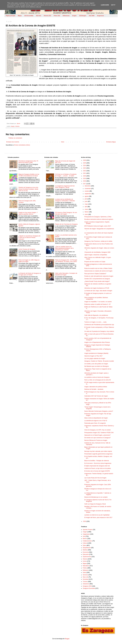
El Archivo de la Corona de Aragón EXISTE (97, 471)
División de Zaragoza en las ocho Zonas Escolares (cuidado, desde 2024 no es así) (28, 189)
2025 (85, 163)
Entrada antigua (111, 142)
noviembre (88, 189)
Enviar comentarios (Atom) (22, 145)
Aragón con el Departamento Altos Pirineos (97, 342)
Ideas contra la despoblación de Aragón (96, 418)
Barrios (85, 539)
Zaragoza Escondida (89, 588)
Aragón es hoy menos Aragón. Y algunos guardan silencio (28, 213)
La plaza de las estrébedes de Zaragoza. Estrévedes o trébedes (65, 200)
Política (85, 568)
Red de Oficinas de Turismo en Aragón (96, 440)
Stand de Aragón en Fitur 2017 (93, 356)
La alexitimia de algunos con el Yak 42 (96, 421)
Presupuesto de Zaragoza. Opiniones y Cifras (98, 217)
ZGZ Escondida (29, 16)
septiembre (88, 194)
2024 (85, 166)
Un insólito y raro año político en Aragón (96, 364)
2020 (85, 176)
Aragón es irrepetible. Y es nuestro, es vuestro (98, 302)
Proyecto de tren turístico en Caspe (95, 262)
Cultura (85, 543)
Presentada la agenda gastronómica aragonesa (98, 454)
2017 (85, 184)
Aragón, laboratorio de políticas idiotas (96, 387)
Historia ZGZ (47, 16)
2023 (85, 168)
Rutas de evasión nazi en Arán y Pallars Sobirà (98, 268)
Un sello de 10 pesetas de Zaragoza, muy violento (99, 331)
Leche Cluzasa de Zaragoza (27, 249)
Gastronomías (87, 557)
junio (86, 201)
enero (87, 214)
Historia (17, 126)
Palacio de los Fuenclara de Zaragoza (66, 224)
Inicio (63, 142)
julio (86, 199)
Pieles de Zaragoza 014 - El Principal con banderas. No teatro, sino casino (66, 261)
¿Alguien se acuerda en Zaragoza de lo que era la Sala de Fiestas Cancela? (29, 238)
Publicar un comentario (15, 138)
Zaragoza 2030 (87, 586)
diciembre (88, 186)
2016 (85, 521)
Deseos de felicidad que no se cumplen (96, 497)
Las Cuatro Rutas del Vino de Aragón (95, 478)
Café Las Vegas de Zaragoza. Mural (95, 504)
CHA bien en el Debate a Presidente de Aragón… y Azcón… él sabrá (66, 175)
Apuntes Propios (88, 530)
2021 (85, 173)
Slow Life (85, 577)
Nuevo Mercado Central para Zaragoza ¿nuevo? (99, 411)
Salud (84, 572)
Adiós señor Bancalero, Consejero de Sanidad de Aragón (66, 274)
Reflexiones (66, 16)
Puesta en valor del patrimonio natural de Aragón (99, 276)
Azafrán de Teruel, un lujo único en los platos (98, 468)
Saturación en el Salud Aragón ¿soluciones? (97, 435)
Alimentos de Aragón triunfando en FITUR (97, 288)
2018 (85, 181)
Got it (113, 5)
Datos (84, 545)
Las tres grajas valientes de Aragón (95, 359)
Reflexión (86, 570)
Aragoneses (101, 16)
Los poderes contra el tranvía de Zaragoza (97, 377)
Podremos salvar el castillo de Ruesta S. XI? (98, 304)
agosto (87, 196)
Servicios (85, 575)
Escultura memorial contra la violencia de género (99, 219)
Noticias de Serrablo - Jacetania (94, 389)
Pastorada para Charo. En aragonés (95, 423)
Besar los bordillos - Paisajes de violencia (97, 461)
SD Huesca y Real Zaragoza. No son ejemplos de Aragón (66, 213)
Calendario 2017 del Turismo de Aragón (96, 396)
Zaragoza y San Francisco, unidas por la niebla (98, 241)
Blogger (67, 639)
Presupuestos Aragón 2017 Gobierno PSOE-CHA (99, 433)
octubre (87, 191)
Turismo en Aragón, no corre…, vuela (95, 322)
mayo (87, 204)
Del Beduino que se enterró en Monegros (97, 366)
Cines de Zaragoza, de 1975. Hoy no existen (98, 430)
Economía (86, 552)
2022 (85, 171)
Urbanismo (86, 584)
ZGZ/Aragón (83, 16)
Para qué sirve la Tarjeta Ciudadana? (95, 274)
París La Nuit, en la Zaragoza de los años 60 (98, 380)
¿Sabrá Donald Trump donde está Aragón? (97, 281)
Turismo (85, 582)
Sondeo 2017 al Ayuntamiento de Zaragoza (97, 279)
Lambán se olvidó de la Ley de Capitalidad (97, 515)
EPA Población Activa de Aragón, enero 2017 (98, 226)
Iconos (85, 561)
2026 (85, 160)
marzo (87, 209)
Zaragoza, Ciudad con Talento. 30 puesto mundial (99, 361)
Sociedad (86, 579)
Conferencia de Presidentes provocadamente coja (99, 325)
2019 (85, 178)
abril (86, 207)
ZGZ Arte (39, 16)
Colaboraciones (87, 541)
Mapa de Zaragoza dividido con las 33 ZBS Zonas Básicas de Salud (29, 175)
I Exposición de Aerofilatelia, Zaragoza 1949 (97, 252)
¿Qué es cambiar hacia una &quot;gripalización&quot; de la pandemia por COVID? (64, 248)
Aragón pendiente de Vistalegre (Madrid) (96, 353)
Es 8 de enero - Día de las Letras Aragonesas (98, 463)
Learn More (105, 5)
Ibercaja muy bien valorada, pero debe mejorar (98, 451)
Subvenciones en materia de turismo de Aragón (98, 271)
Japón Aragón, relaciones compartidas (96, 255)
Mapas (20, 16)
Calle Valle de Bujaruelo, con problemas (96, 315)
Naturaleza (86, 566)
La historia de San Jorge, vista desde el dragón (98, 291)
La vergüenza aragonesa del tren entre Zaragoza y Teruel (65, 187)
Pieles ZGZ (57, 16)
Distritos (85, 550)
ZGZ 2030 (92, 16)
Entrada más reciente (13, 142)
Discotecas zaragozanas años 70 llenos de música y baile (28, 162)
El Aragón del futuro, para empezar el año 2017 (98, 518)
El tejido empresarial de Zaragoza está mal (97, 466)
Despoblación (87, 548)
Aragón (74, 16)
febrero (87, 212)
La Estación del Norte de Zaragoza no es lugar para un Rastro (30, 274)
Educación (86, 554)
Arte (84, 536)
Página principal (10, 16)
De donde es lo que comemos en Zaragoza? (98, 438)
